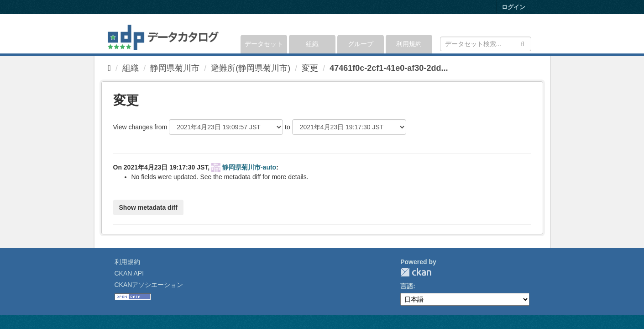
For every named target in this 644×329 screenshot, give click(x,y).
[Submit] (523, 43)
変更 (310, 68)
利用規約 (409, 44)
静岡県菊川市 (175, 68)
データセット (264, 44)
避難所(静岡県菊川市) (251, 68)
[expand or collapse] (530, 34)
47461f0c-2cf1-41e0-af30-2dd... (389, 68)
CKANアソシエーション (149, 285)
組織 (312, 44)
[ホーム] (110, 68)
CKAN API (129, 273)
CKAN (416, 272)
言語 (407, 286)
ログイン (513, 7)
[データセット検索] (486, 44)
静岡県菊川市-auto (249, 167)
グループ (361, 44)
